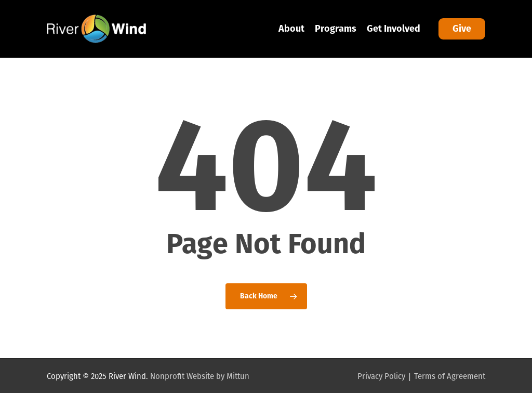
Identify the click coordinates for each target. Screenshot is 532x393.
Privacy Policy (381, 376)
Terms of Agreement (450, 376)
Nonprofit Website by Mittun (200, 376)
